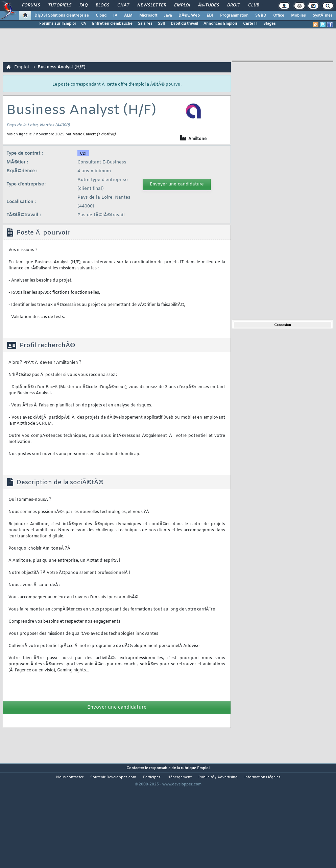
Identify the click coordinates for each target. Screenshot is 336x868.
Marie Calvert (84, 134)
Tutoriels (60, 5)
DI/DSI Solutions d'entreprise (62, 16)
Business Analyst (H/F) (62, 67)
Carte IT (250, 24)
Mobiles (298, 16)
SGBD (261, 16)
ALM (128, 16)
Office (279, 16)
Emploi (182, 5)
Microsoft (148, 16)
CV (84, 24)
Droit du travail (184, 24)
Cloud (101, 16)
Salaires (145, 24)
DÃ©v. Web (189, 16)
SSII (162, 24)
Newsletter (152, 5)
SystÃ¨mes (323, 16)
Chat (123, 5)
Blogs (102, 5)
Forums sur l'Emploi (57, 24)
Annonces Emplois (221, 24)
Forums (31, 5)
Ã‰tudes (209, 5)
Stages (270, 24)
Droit (234, 5)
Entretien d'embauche (112, 24)
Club (254, 5)
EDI (210, 16)
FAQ (83, 5)
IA (115, 16)
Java (168, 16)
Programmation (234, 16)
